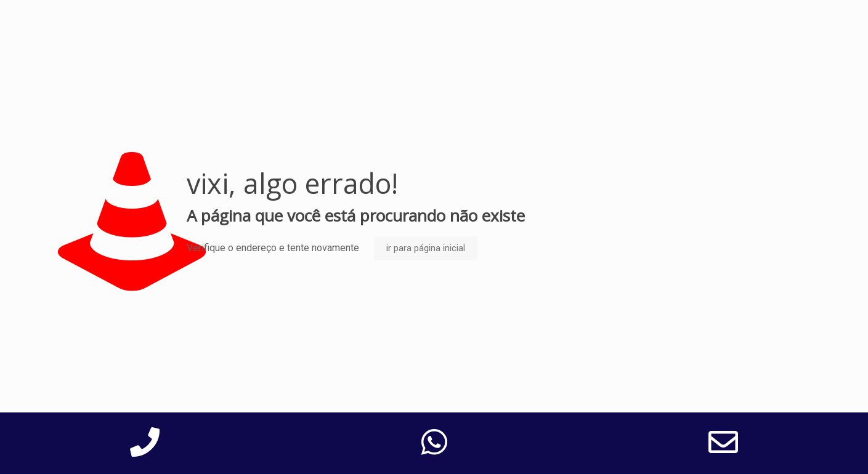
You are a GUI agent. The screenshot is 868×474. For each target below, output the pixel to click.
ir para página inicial (426, 248)
